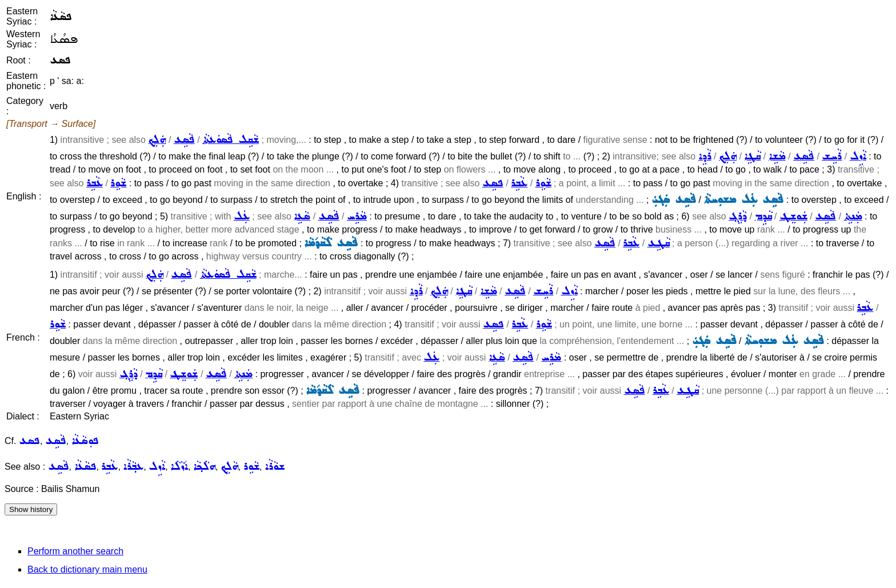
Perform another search (75, 551)
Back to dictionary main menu (87, 569)
